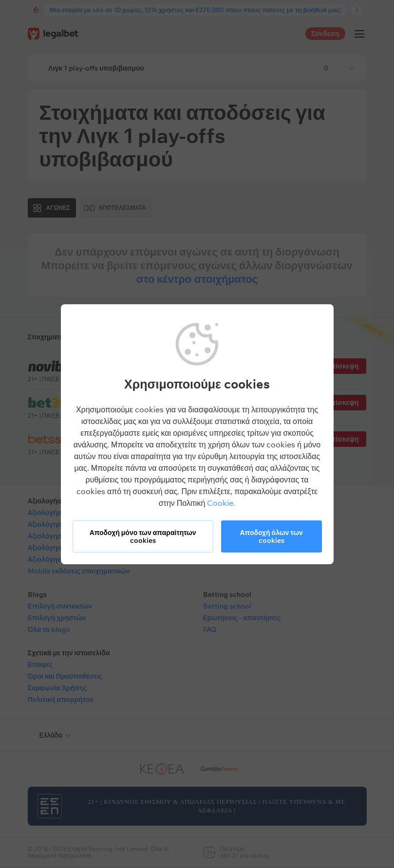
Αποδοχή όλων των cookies (271, 536)
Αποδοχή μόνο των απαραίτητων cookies (143, 536)
